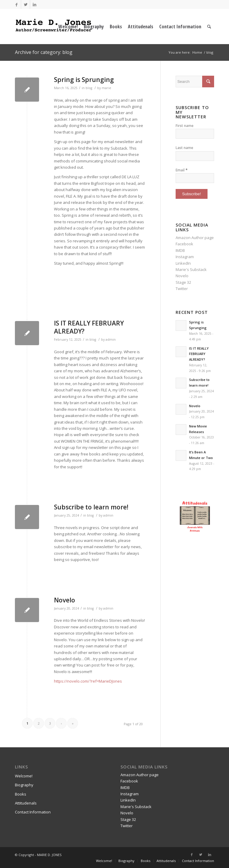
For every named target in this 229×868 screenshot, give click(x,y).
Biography (24, 785)
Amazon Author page (195, 238)
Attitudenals (26, 803)
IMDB (180, 250)
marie (106, 88)
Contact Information (33, 812)
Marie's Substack (191, 269)
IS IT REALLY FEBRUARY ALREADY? (89, 327)
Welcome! (24, 776)
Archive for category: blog (44, 52)
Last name (184, 148)
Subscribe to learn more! (91, 507)
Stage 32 (183, 282)
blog (89, 88)
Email (182, 170)
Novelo (65, 600)
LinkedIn (183, 263)
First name (185, 126)
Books (21, 794)
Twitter (182, 289)
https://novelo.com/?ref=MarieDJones (88, 681)
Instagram (185, 257)
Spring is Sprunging (84, 80)
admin (111, 340)
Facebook (184, 244)
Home (197, 52)
